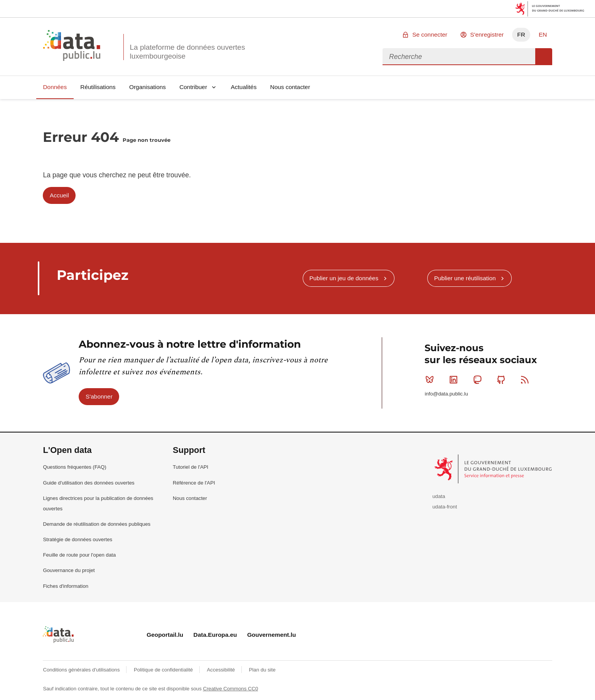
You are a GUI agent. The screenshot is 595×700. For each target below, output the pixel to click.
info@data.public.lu (446, 394)
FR (521, 34)
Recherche (544, 57)
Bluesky (431, 380)
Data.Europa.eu (215, 635)
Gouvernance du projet (69, 570)
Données (55, 87)
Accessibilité (222, 670)
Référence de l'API (194, 483)
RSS (527, 380)
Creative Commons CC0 (230, 689)
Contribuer (193, 87)
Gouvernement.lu (272, 635)
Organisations (147, 87)
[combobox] (459, 57)
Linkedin (455, 380)
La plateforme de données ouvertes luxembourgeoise (187, 52)
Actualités (244, 87)
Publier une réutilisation (465, 278)
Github (503, 380)
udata (439, 496)
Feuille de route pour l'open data (79, 555)
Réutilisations (98, 87)
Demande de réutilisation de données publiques (97, 524)
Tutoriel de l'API (190, 467)
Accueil (59, 195)
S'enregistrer (487, 34)
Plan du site (262, 670)
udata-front (445, 507)
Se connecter (430, 34)
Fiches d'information (66, 586)
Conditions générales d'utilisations (82, 670)
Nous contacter (290, 87)
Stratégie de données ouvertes (78, 539)
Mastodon (479, 380)
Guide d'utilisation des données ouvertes (88, 483)
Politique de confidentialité (164, 670)
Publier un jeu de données (344, 278)
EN (543, 34)
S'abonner (99, 396)
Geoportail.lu (165, 635)
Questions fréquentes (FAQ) (74, 467)
